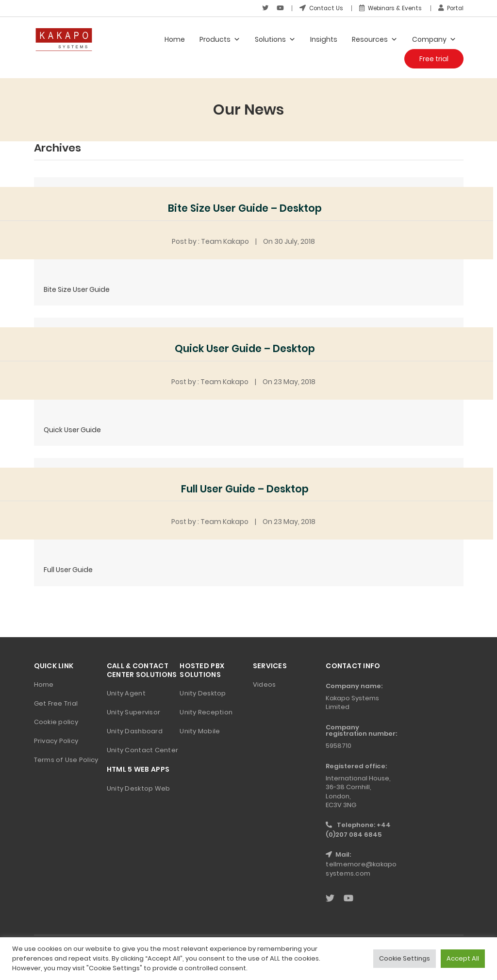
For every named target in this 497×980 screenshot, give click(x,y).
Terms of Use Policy (66, 760)
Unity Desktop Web (138, 788)
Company (434, 39)
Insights (324, 39)
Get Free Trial (56, 703)
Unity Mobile (200, 731)
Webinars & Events (387, 8)
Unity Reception (206, 712)
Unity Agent (126, 693)
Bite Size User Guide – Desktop (245, 208)
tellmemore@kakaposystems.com (361, 869)
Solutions (275, 39)
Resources (375, 39)
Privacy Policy (56, 741)
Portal (450, 8)
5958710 (339, 746)
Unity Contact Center (142, 750)
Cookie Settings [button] (405, 958)
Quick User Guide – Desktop (245, 348)
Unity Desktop (203, 693)
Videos (265, 684)
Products (220, 39)
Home (175, 39)
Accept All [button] (463, 958)
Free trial (434, 58)
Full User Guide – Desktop (245, 488)
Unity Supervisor (133, 712)
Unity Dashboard (135, 731)
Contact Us (315, 8)
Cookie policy (56, 722)
